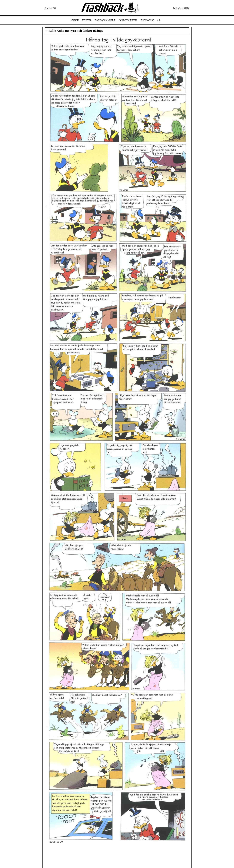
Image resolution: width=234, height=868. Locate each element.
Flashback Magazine (105, 20)
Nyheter (87, 20)
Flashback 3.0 (147, 20)
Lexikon (75, 20)
